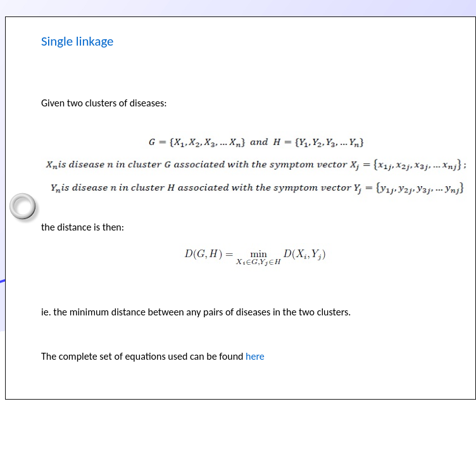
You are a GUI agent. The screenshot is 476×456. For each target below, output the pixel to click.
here (255, 356)
